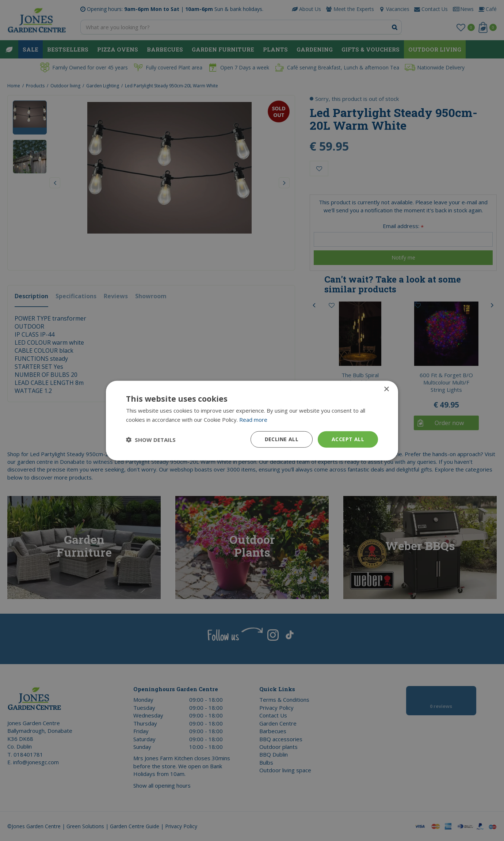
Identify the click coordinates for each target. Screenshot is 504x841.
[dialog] (252, 420)
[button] (151, 439)
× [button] (386, 389)
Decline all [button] (282, 439)
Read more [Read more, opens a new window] (253, 419)
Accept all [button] (348, 439)
